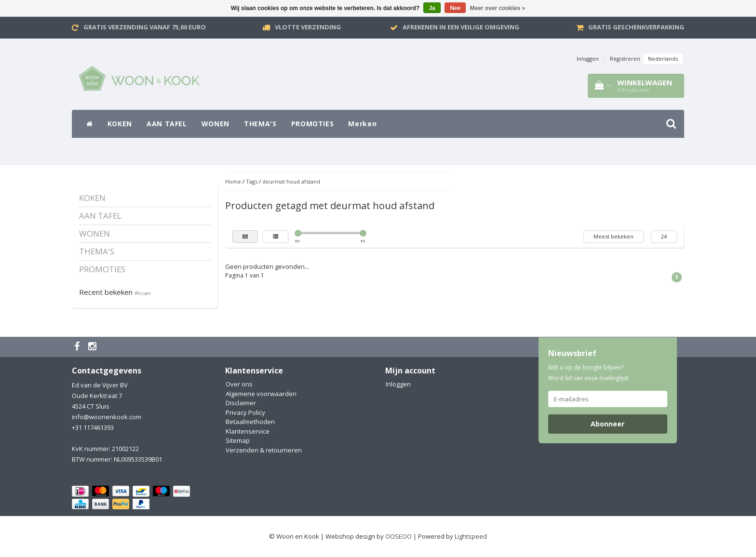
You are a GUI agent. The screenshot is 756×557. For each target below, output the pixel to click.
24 (664, 236)
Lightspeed (471, 536)
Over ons (239, 384)
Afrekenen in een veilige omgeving (461, 27)
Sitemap (238, 440)
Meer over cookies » (498, 8)
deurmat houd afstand (291, 181)
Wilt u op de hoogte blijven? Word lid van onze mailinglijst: (589, 373)
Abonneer (607, 424)
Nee (455, 8)
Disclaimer (241, 403)
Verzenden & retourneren (264, 450)
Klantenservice (248, 431)
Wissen (143, 293)
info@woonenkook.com (107, 417)
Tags (252, 181)
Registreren (625, 59)
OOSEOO (398, 536)
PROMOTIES (313, 124)
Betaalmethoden (250, 422)
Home (233, 181)
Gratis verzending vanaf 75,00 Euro (145, 27)
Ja (432, 8)
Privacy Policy (245, 412)
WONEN (216, 124)
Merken (362, 124)
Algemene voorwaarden (261, 394)
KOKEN (120, 124)
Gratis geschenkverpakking (636, 27)
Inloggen (588, 59)
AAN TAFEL (167, 124)
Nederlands (663, 59)
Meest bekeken (614, 236)
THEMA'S (260, 124)
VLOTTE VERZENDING (308, 27)
